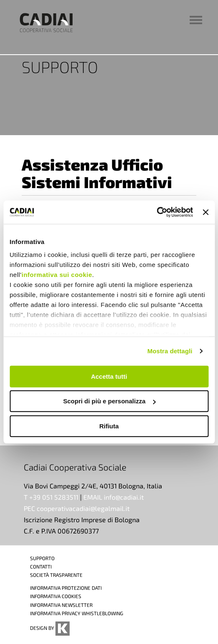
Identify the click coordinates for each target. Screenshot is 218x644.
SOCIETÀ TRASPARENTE (56, 575)
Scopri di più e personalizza (109, 401)
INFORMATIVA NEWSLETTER (61, 605)
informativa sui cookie (57, 275)
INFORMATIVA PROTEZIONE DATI (66, 588)
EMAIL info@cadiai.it (114, 497)
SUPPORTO (42, 558)
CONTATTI (41, 566)
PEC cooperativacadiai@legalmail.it (77, 508)
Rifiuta (109, 426)
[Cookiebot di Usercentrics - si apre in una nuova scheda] (157, 212)
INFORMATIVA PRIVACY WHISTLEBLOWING (77, 613)
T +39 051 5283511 (51, 497)
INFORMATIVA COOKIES (56, 596)
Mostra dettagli (170, 351)
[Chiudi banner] (205, 212)
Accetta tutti (109, 376)
